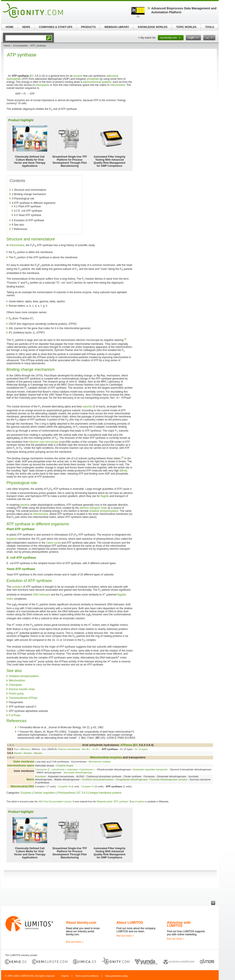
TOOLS (209, 27)
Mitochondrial (99, 757)
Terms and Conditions (87, 976)
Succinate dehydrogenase (78, 772)
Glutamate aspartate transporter (150, 769)
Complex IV (88, 786)
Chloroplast (15, 685)
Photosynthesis (66, 793)
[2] (122, 457)
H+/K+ (96, 749)
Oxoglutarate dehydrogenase (132, 779)
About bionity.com (81, 923)
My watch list (148, 38)
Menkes (26, 749)
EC (32, 76)
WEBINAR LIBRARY (117, 27)
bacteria (25, 505)
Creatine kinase (65, 766)
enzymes (116, 757)
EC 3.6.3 (82, 793)
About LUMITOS (130, 923)
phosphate (93, 79)
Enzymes (26, 793)
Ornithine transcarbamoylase (98, 779)
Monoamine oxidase (100, 762)
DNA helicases (42, 595)
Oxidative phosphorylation (24, 676)
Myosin (38, 753)
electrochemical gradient (97, 82)
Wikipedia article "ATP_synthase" (113, 802)
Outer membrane (24, 762)
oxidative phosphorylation (104, 511)
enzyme (78, 76)
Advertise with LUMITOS (179, 924)
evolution (17, 587)
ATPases (126, 745)
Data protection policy (117, 976)
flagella (105, 496)
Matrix (30, 779)
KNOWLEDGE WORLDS (153, 27)
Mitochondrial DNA (22, 786)
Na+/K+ (86, 749)
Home (7, 46)
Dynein (18, 753)
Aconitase (40, 776)
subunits (87, 407)
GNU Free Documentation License (55, 802)
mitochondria (118, 85)
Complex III (64, 786)
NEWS (26, 27)
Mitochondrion (17, 681)
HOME (10, 27)
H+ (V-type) (141, 749)
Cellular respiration (44, 793)
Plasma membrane (69, 749)
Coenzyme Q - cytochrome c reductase (57, 769)
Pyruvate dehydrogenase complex (169, 779)
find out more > (75, 942)
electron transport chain (93, 508)
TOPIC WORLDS (186, 27)
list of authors (138, 802)
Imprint (65, 976)
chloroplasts (42, 85)
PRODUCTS (88, 27)
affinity (123, 471)
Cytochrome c (87, 769)
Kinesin (28, 753)
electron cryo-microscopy (44, 442)
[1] (125, 339)
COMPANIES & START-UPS (55, 27)
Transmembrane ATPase (23, 698)
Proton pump (16, 694)
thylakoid (12, 539)
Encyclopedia (20, 46)
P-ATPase (15, 715)
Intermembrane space (21, 766)
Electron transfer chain (22, 689)
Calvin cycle (53, 543)
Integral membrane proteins (105, 793)
